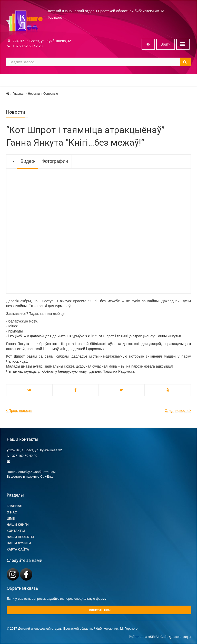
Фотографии (55, 161)
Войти (166, 44)
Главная (18, 94)
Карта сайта (18, 550)
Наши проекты (20, 537)
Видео (27, 161)
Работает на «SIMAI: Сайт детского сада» (160, 637)
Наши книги (18, 525)
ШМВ (11, 519)
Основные (51, 94)
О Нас (12, 512)
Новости (34, 94)
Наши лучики (19, 543)
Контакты (16, 531)
